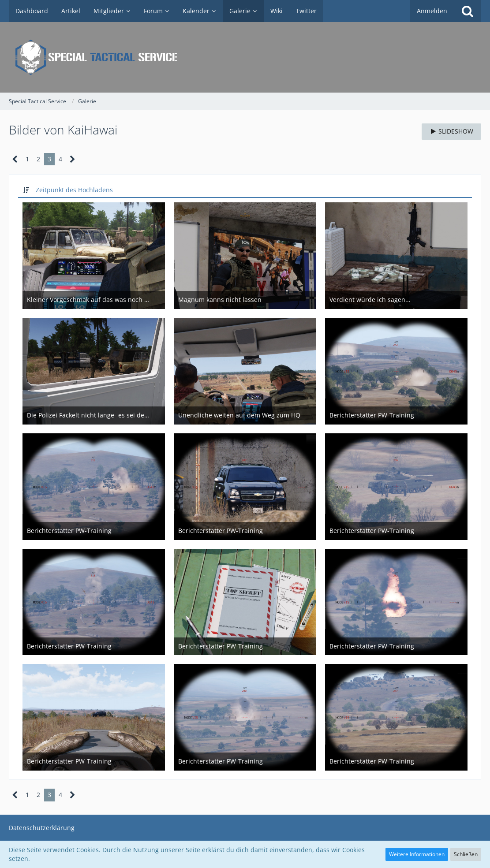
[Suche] (468, 11)
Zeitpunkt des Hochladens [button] (74, 190)
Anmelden (432, 11)
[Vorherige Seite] (15, 159)
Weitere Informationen (417, 854)
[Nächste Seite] (73, 159)
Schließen (466, 854)
